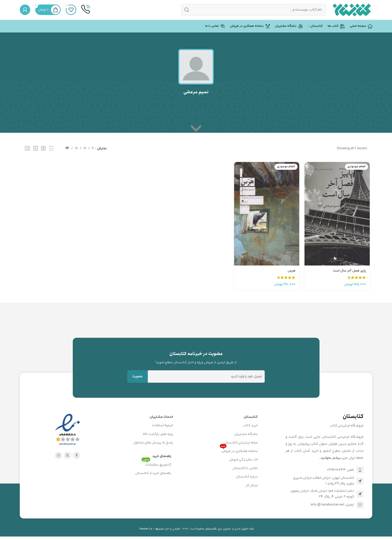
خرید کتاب (250, 431)
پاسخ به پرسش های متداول (153, 449)
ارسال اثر (252, 491)
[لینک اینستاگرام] (58, 461)
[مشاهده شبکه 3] (36, 155)
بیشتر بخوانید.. (330, 464)
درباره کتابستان (247, 483)
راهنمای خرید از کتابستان (153, 479)
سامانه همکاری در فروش (239, 456)
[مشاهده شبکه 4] (27, 155)
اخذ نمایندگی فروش (243, 466)
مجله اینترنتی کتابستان (241, 449)
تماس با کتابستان (245, 474)
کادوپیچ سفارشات (156, 470)
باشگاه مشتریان (246, 440)
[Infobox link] (86, 13)
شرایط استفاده (163, 431)
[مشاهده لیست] (51, 155)
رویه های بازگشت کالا (158, 440)
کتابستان (251, 423)
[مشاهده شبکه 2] (43, 155)
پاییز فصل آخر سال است (349, 274)
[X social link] (67, 461)
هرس (291, 274)
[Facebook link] (76, 461)
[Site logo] (352, 13)
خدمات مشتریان (161, 423)
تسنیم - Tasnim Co (151, 535)
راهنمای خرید (162, 462)
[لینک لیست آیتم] (325, 476)
